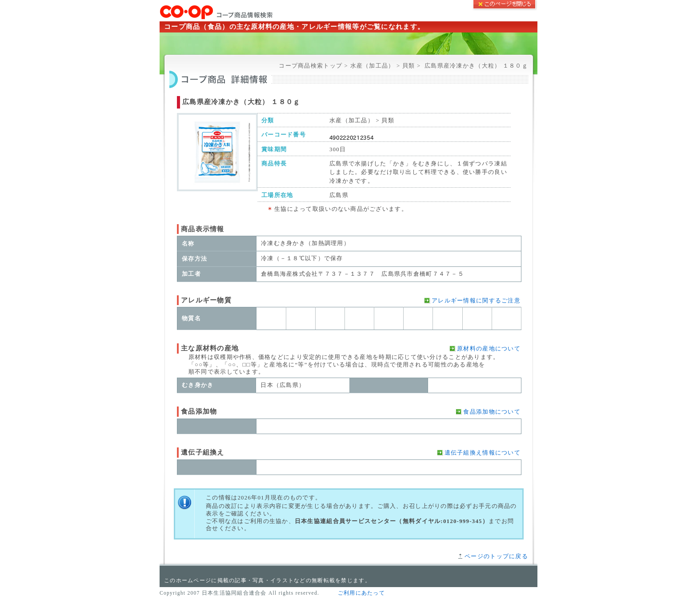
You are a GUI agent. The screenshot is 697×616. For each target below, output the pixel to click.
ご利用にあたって (361, 593)
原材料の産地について (489, 349)
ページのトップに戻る (496, 556)
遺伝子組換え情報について (483, 453)
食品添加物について (492, 412)
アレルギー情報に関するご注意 (476, 301)
